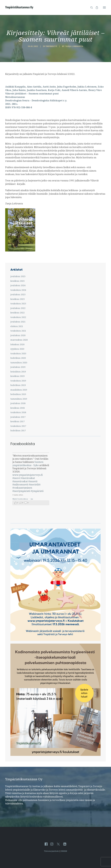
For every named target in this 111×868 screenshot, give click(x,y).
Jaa (32, 499)
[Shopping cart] (96, 7)
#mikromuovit (20, 485)
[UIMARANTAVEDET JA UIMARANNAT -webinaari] (55, 640)
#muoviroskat (20, 481)
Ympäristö (51, 46)
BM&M (64, 851)
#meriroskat (28, 478)
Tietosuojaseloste (51, 851)
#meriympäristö (21, 491)
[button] (104, 7)
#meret (16, 478)
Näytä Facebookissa (20, 499)
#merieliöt (35, 485)
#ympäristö (37, 491)
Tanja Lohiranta (74, 46)
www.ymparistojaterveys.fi (28, 475)
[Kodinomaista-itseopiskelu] (55, 755)
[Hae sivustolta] (90, 7)
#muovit (33, 481)
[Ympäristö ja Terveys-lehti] (19, 7)
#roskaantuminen (22, 488)
